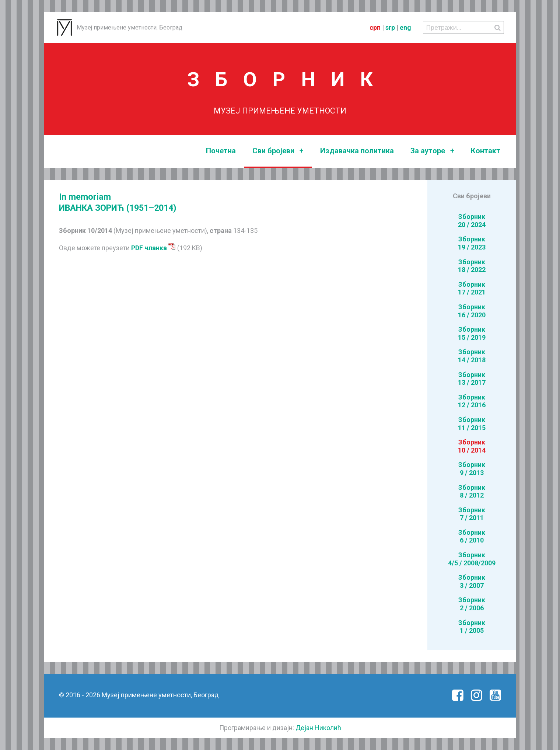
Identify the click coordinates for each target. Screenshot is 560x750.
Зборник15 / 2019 (472, 333)
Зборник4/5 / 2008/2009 (472, 559)
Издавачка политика (357, 151)
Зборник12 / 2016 (472, 401)
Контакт (486, 151)
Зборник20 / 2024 (472, 221)
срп (375, 27)
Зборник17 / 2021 (472, 288)
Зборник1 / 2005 (472, 627)
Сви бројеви (278, 151)
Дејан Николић (318, 728)
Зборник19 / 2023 (472, 243)
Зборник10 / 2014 (472, 446)
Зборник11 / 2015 (472, 424)
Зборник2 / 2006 (472, 604)
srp (390, 27)
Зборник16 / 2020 (472, 311)
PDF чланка (153, 248)
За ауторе (432, 151)
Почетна (221, 151)
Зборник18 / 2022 (472, 266)
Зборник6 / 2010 (472, 536)
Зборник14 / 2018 (472, 356)
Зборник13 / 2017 (472, 379)
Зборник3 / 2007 (472, 581)
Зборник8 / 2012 (472, 491)
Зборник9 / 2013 (472, 469)
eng (405, 27)
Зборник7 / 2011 (472, 514)
